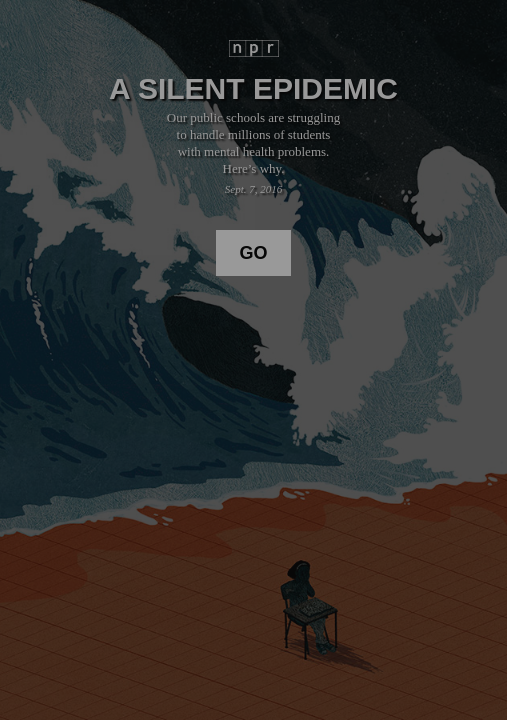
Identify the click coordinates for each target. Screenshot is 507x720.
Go (253, 253)
